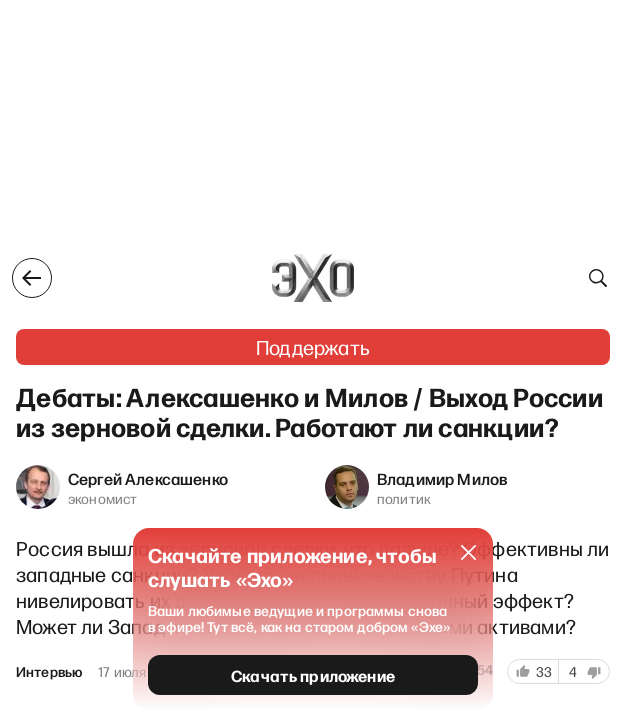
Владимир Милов (442, 478)
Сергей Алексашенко (148, 478)
